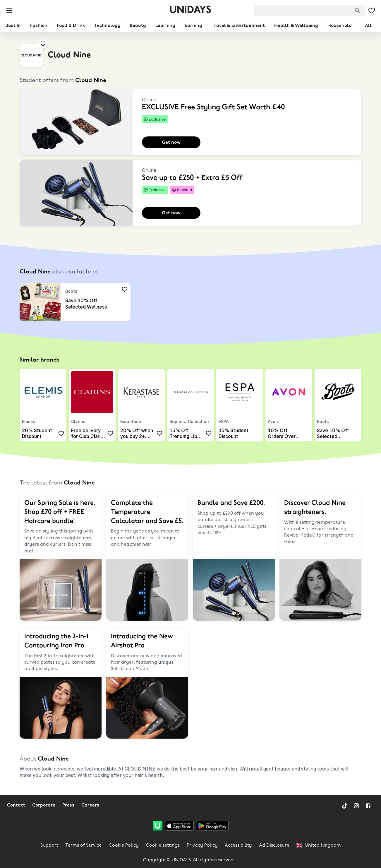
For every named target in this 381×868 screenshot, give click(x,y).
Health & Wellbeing (296, 26)
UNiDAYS (190, 10)
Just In (13, 26)
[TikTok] (345, 806)
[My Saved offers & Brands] (372, 11)
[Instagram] (356, 806)
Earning (193, 26)
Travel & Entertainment (238, 26)
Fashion (39, 26)
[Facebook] (368, 806)
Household (340, 26)
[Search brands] (358, 11)
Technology (107, 26)
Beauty (138, 26)
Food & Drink (71, 26)
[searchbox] (309, 10)
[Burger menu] (9, 11)
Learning (165, 26)
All (368, 26)
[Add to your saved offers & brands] (43, 44)
